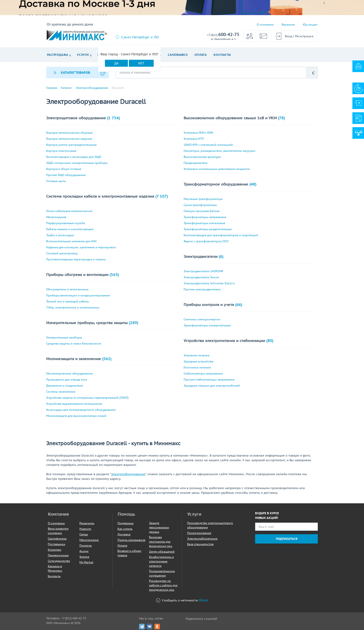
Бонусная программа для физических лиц (161, 542)
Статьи (84, 534)
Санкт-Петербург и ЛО (140, 37)
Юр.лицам (310, 25)
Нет (141, 63)
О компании (265, 25)
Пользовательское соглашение (162, 573)
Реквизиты (87, 523)
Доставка (124, 534)
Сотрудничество (59, 561)
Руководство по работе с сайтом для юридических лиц (163, 585)
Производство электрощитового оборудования (210, 525)
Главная (52, 88)
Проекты (86, 545)
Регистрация (304, 36)
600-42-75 (223, 35)
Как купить (125, 529)
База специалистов (200, 544)
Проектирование (199, 533)
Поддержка (125, 523)
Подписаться (287, 539)
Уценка (84, 557)
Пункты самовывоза (131, 540)
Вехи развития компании (58, 531)
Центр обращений (162, 552)
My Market (86, 562)
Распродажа (57, 55)
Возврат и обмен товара (129, 553)
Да (116, 63)
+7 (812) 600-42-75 (74, 618)
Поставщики (57, 544)
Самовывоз (178, 55)
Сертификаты (57, 539)
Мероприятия (89, 540)
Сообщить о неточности (182, 600)
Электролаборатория (202, 539)
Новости (85, 529)
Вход (289, 36)
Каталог (67, 88)
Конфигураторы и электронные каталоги (161, 561)
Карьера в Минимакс (55, 568)
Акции (84, 551)
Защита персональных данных (159, 527)
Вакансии (288, 25)
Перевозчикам (58, 555)
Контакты (222, 55)
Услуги (83, 55)
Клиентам (55, 550)
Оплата (201, 55)
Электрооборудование (92, 88)
